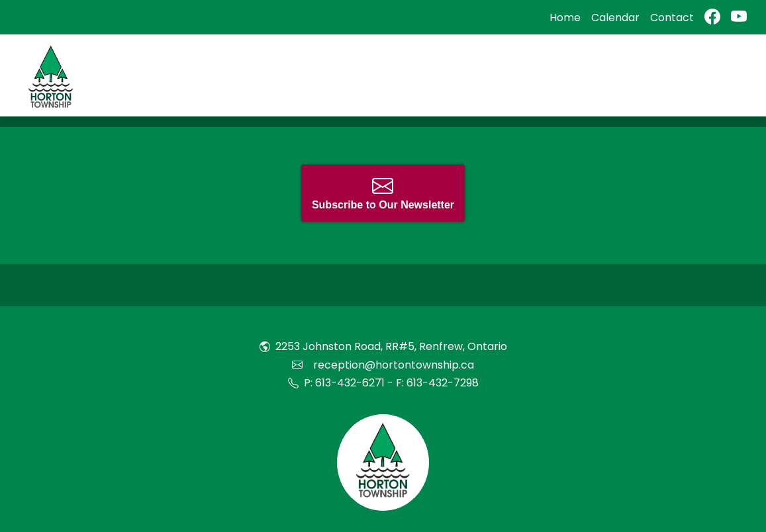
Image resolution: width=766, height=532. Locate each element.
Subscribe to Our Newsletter (383, 193)
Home (565, 18)
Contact (672, 18)
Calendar (615, 18)
